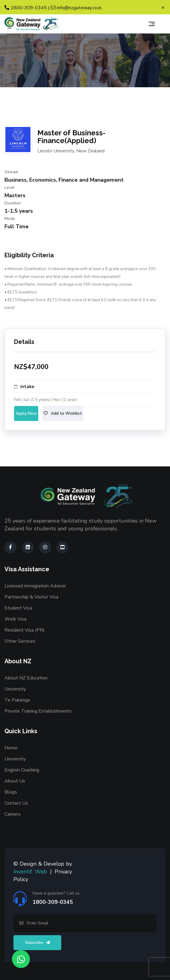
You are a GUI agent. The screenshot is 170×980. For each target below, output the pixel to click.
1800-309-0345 (26, 8)
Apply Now (26, 413)
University (15, 689)
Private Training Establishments (38, 711)
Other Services (20, 641)
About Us (15, 781)
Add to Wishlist (63, 413)
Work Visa (15, 619)
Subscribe (37, 943)
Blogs (11, 792)
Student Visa (18, 608)
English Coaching (22, 770)
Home (11, 748)
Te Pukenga (17, 700)
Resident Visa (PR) (24, 630)
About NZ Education (26, 678)
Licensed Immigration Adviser (35, 586)
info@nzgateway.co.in (76, 8)
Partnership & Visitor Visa (31, 597)
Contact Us (16, 803)
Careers (13, 814)
